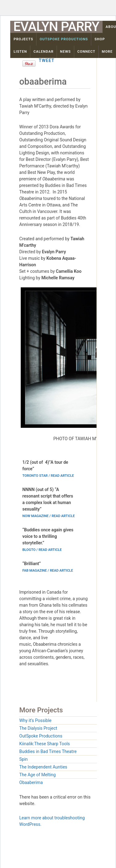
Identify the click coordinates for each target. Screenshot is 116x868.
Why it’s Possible (35, 720)
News (65, 52)
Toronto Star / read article (48, 476)
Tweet (47, 60)
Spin (23, 759)
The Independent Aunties (43, 767)
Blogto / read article (42, 550)
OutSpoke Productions (64, 39)
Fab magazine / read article (48, 571)
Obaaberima (31, 782)
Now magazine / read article (49, 516)
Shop (100, 39)
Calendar (43, 52)
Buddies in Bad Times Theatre (48, 751)
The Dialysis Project (38, 728)
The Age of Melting (37, 775)
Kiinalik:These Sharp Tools (45, 744)
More (107, 52)
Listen (20, 52)
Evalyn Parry (56, 27)
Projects (23, 39)
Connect (86, 52)
